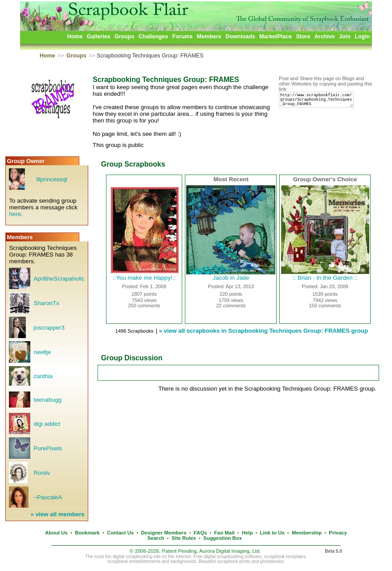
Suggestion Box (223, 538)
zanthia (43, 376)
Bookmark (87, 533)
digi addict (47, 424)
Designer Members (164, 533)
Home (75, 37)
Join (345, 37)
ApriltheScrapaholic (59, 279)
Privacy (338, 533)
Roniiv (42, 473)
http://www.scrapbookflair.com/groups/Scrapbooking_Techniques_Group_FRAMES (320, 102)
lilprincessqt (52, 179)
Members (209, 37)
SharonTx (46, 303)
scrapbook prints (234, 561)
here (15, 214)
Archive (325, 37)
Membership (307, 533)
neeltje (42, 352)
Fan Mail (225, 533)
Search (156, 538)
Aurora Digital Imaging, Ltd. (230, 551)
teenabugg (47, 400)
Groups (124, 37)
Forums (183, 37)
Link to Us (272, 533)
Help (247, 533)
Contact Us (120, 533)
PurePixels (47, 448)
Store (303, 37)
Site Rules (184, 538)
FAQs (200, 533)
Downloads (240, 37)
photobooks (272, 561)
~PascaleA (48, 497)
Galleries (99, 37)
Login (362, 37)
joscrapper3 (49, 328)
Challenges (153, 37)
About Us (56, 533)
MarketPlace (276, 37)
